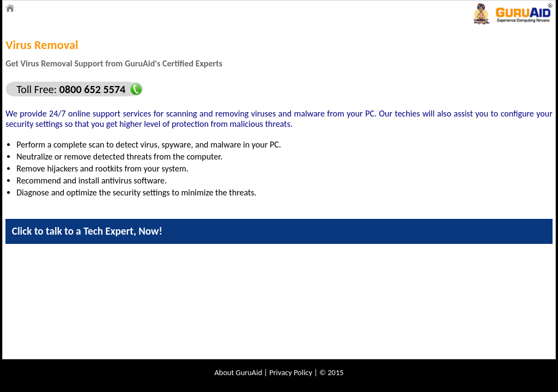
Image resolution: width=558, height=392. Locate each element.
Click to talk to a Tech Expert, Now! (87, 231)
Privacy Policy (291, 372)
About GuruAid (239, 372)
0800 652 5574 (91, 89)
